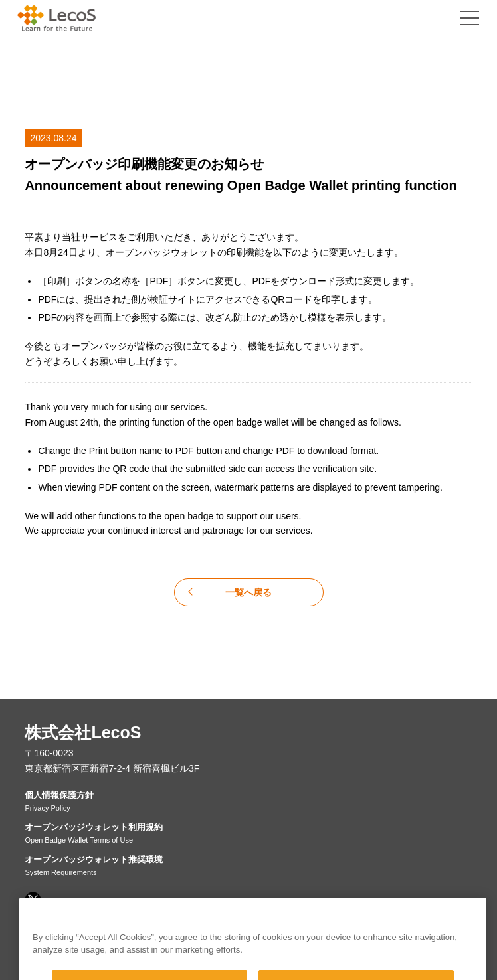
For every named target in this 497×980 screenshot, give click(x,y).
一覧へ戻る (248, 592)
